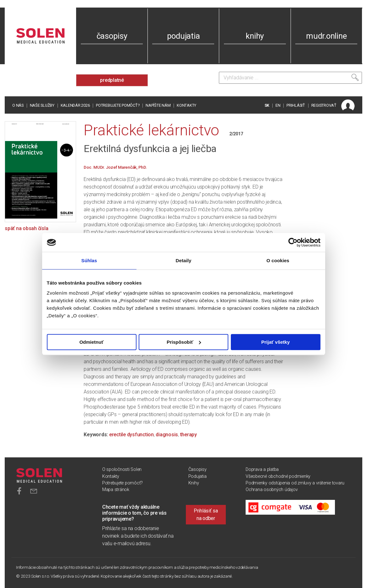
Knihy (194, 483)
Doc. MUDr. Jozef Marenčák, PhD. (115, 167)
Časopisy (197, 469)
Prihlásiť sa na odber (206, 514)
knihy (255, 36)
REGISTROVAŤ (324, 105)
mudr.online (326, 36)
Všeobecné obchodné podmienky (278, 476)
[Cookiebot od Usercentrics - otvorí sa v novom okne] (293, 242)
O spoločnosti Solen (122, 469)
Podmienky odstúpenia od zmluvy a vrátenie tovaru (295, 483)
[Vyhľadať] (355, 77)
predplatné (112, 80)
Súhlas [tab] (89, 260)
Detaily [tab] (184, 260)
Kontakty (186, 105)
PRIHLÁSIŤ (296, 105)
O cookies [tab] (278, 260)
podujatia (183, 36)
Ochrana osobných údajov (272, 490)
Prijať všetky (276, 342)
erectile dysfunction (131, 435)
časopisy (112, 36)
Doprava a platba (262, 469)
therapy (189, 435)
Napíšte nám (158, 105)
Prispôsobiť (184, 342)
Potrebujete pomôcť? (118, 105)
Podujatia (197, 476)
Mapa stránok (116, 490)
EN (278, 105)
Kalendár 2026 (75, 105)
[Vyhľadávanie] (290, 78)
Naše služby (42, 105)
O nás (18, 105)
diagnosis (167, 435)
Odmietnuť (91, 342)
